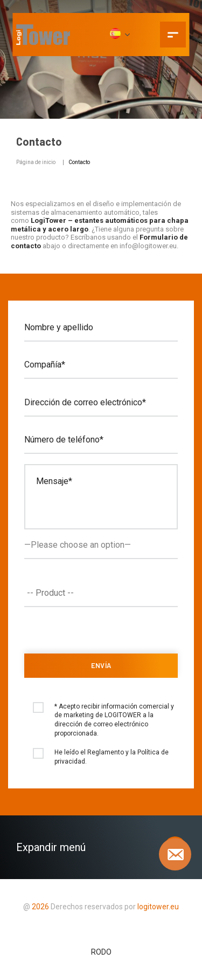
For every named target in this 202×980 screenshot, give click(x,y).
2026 (40, 907)
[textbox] (104, 593)
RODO (101, 952)
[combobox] (101, 593)
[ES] (119, 35)
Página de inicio (36, 162)
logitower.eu (157, 907)
